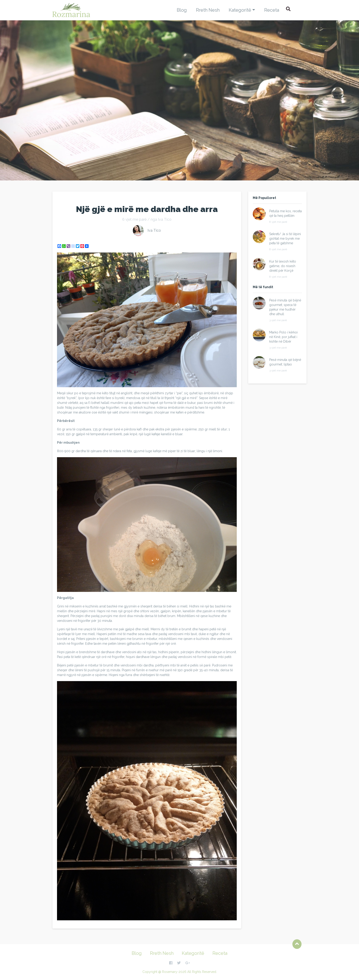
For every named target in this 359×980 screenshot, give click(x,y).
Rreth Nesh (208, 10)
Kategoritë (240, 10)
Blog (182, 10)
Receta (272, 10)
